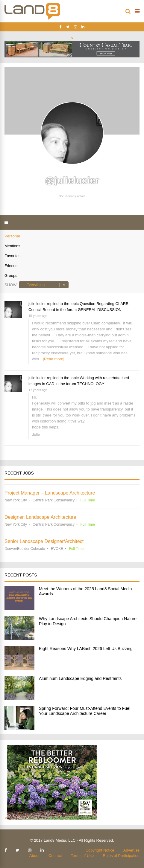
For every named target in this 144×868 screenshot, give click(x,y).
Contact (55, 856)
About (34, 856)
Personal (12, 236)
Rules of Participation (121, 856)
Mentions (12, 246)
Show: (11, 285)
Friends (11, 266)
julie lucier (37, 304)
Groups (11, 276)
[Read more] (54, 359)
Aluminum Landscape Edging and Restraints (80, 678)
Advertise (131, 850)
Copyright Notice (100, 850)
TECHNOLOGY (91, 384)
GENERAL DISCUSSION (100, 310)
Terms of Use (82, 856)
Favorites (12, 256)
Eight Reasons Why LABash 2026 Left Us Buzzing (86, 649)
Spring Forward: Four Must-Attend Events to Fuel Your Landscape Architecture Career (85, 711)
